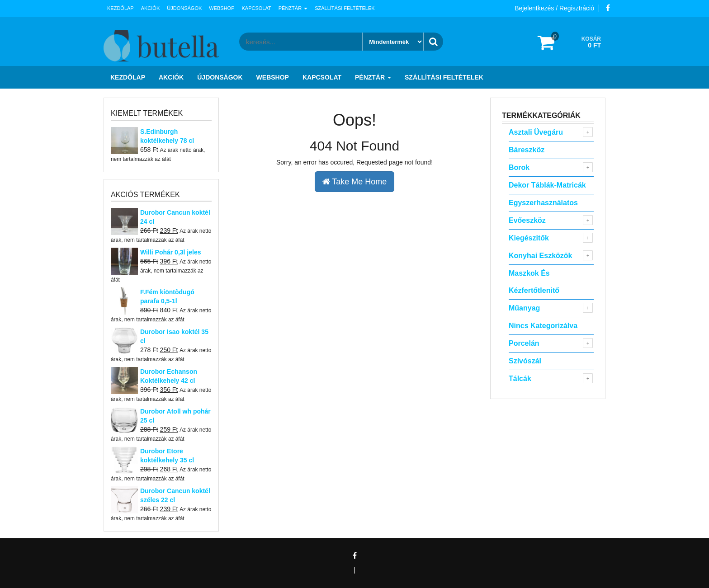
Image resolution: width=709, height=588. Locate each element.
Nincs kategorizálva (543, 326)
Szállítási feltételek (345, 8)
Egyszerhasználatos (543, 203)
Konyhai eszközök (540, 256)
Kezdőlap (121, 8)
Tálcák (520, 379)
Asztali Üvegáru (536, 132)
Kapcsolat (257, 8)
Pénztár (293, 8)
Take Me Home (355, 182)
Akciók (151, 8)
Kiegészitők (529, 238)
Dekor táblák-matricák (547, 185)
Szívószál (525, 361)
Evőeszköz (527, 220)
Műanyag (524, 308)
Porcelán (524, 343)
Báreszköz (527, 150)
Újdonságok (184, 8)
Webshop (222, 8)
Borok (519, 167)
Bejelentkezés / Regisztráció (554, 8)
